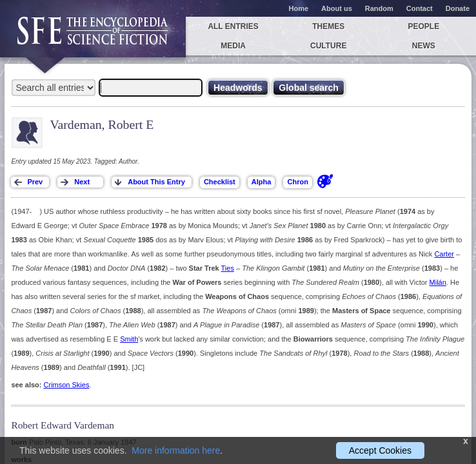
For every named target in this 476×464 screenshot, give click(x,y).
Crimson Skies (67, 385)
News (424, 46)
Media (233, 46)
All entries (233, 26)
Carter (444, 254)
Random (379, 8)
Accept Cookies (380, 450)
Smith (129, 339)
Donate (458, 8)
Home (299, 8)
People (423, 26)
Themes (328, 26)
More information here (176, 450)
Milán (438, 282)
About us (337, 8)
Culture (328, 46)
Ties (228, 268)
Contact (420, 8)
